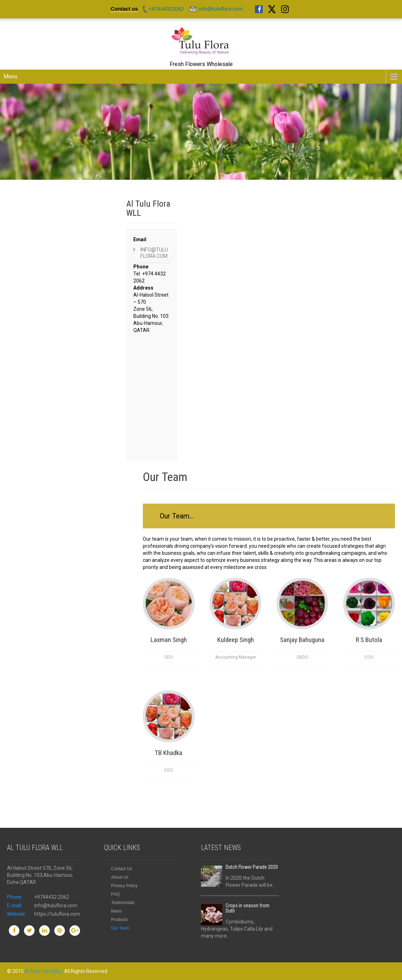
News (116, 911)
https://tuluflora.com (57, 914)
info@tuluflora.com (154, 253)
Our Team (120, 928)
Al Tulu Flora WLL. (44, 971)
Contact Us (121, 869)
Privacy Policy (124, 886)
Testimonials (123, 903)
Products (119, 920)
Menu (10, 76)
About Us (120, 877)
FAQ (115, 894)
